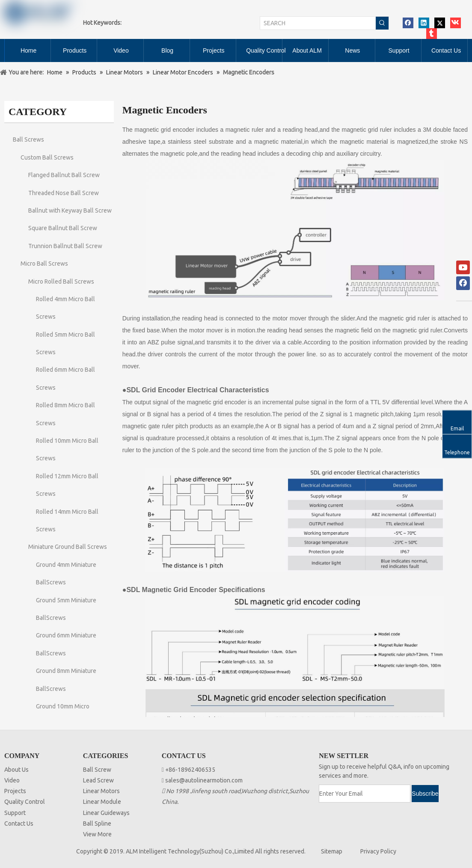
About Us (16, 770)
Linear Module (102, 802)
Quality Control (25, 802)
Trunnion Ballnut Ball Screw (65, 246)
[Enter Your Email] (365, 794)
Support (15, 813)
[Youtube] (463, 267)
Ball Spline (97, 824)
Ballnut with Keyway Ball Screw (70, 210)
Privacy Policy (378, 851)
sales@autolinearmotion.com (204, 780)
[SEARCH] (318, 23)
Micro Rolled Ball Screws (61, 281)
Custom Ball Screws (47, 157)
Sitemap (332, 851)
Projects (15, 791)
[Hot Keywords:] (382, 23)
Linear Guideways (106, 813)
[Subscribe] (425, 794)
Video (12, 780)
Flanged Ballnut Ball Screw (64, 175)
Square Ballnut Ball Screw (63, 228)
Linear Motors (101, 791)
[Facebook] (463, 283)
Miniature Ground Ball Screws (68, 547)
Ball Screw (97, 770)
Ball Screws (28, 139)
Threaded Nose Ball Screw (64, 193)
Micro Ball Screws (44, 264)
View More (97, 834)
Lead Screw (98, 780)
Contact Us (19, 824)
